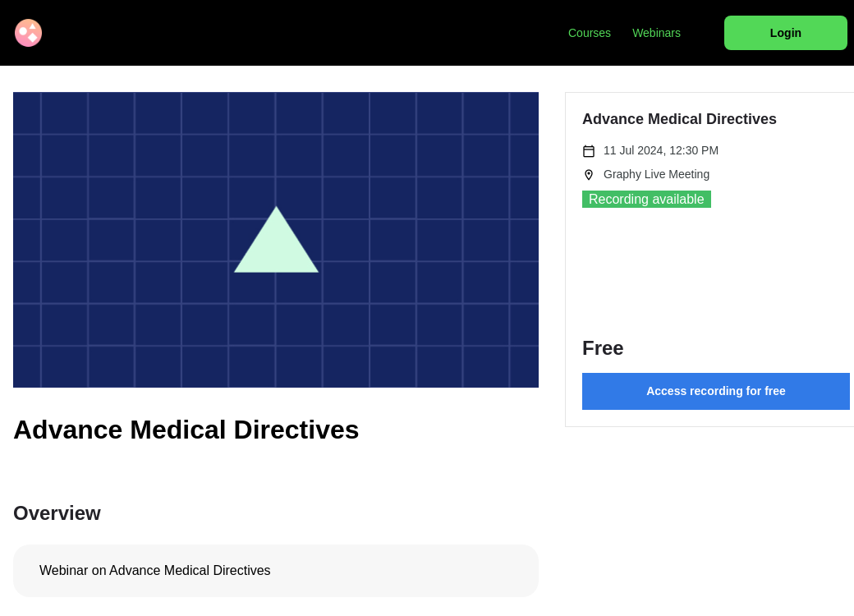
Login (786, 33)
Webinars (657, 33)
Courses (590, 33)
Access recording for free (716, 391)
